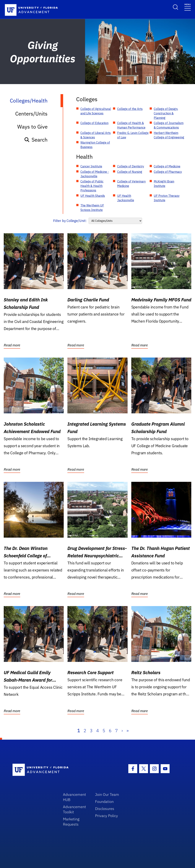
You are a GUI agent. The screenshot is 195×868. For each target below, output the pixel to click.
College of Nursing (130, 172)
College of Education (94, 123)
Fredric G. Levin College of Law (133, 135)
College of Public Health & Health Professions (92, 186)
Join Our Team (107, 794)
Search (36, 140)
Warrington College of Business (95, 145)
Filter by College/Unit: (70, 221)
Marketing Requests (71, 822)
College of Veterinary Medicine (131, 184)
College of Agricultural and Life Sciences (96, 111)
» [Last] (128, 731)
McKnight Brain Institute (164, 184)
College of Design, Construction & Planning (166, 113)
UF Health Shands (93, 196)
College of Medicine (167, 166)
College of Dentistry (131, 166)
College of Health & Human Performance (131, 125)
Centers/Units (31, 114)
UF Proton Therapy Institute (167, 198)
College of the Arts (130, 109)
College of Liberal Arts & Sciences (96, 135)
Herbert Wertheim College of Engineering (169, 135)
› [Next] (122, 731)
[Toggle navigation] (188, 7)
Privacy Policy (107, 816)
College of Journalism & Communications (169, 125)
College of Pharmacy (168, 172)
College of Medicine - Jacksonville (95, 174)
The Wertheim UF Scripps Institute (92, 208)
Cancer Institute (91, 166)
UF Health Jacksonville (126, 198)
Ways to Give (32, 127)
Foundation (104, 801)
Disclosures (105, 809)
